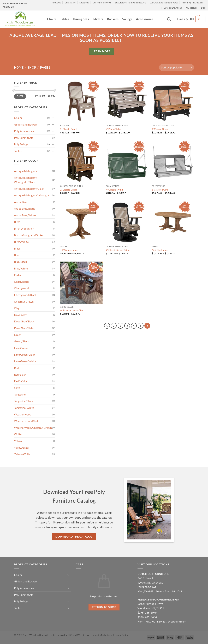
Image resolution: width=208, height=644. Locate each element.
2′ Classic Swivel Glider (118, 250)
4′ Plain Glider (114, 129)
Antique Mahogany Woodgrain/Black (25, 180)
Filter (20, 96)
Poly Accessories (24, 131)
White (18, 434)
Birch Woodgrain (24, 228)
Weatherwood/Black (26, 421)
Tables (65, 19)
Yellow (18, 441)
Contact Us (70, 3)
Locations (84, 3)
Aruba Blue (21, 202)
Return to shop (104, 607)
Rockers (113, 19)
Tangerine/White (24, 408)
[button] (190, 19)
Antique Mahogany (25, 171)
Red (16, 368)
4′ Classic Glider (160, 129)
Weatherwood (23, 414)
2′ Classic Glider (69, 190)
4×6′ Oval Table (160, 250)
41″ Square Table (69, 250)
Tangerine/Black (23, 401)
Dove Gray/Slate (24, 328)
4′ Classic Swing (114, 190)
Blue (17, 255)
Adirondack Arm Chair (72, 310)
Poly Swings (21, 144)
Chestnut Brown (24, 302)
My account (192, 8)
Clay (17, 308)
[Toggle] (53, 118)
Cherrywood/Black (25, 295)
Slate (17, 388)
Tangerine (20, 394)
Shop (32, 67)
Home (19, 67)
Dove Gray (20, 315)
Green (18, 335)
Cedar (18, 275)
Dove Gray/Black (24, 321)
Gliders (98, 19)
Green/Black (21, 341)
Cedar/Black (21, 282)
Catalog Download (173, 8)
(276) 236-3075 (147, 612)
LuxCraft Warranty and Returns (131, 3)
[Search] (169, 19)
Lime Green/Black (25, 355)
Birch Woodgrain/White (28, 235)
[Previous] (107, 326)
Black (17, 248)
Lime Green (21, 348)
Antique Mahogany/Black (29, 189)
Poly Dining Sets (24, 138)
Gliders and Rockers (26, 124)
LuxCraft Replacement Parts (164, 3)
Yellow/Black (22, 448)
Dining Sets (81, 19)
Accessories (145, 19)
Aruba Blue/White (25, 215)
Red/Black (20, 374)
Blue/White (21, 268)
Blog (203, 8)
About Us (56, 3)
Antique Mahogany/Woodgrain (33, 195)
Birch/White (21, 242)
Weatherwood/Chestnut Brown (33, 428)
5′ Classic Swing (160, 190)
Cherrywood (22, 288)
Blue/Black (20, 262)
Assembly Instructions (193, 3)
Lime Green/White (25, 361)
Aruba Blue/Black (24, 209)
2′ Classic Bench (69, 129)
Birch (17, 222)
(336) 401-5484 (147, 617)
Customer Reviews (102, 3)
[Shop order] (176, 67)
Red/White (21, 381)
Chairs (52, 19)
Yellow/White (22, 454)
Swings (127, 19)
